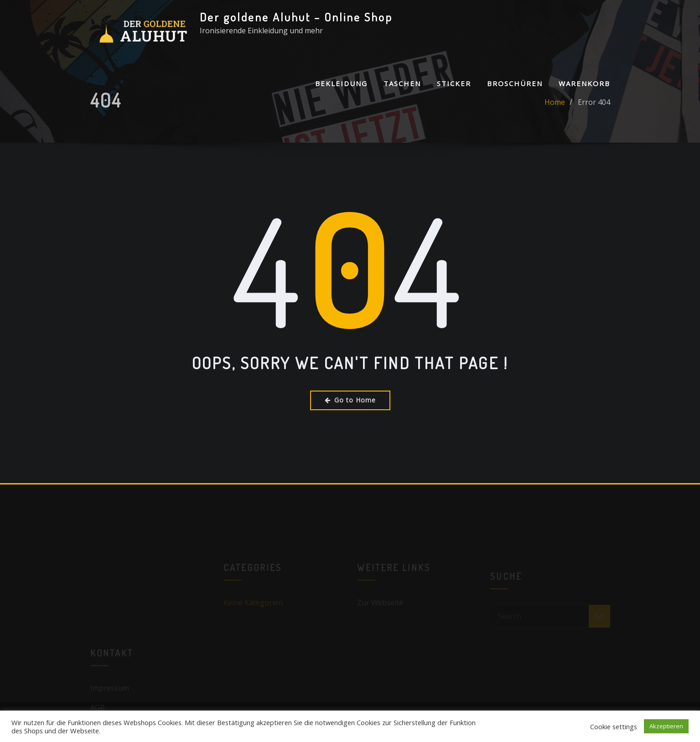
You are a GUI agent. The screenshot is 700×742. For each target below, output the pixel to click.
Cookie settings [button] (614, 727)
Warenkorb (584, 83)
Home (555, 107)
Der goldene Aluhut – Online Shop (296, 17)
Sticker (454, 83)
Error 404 (594, 107)
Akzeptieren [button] (666, 726)
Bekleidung (341, 83)
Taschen (402, 83)
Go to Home (350, 400)
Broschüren (515, 83)
